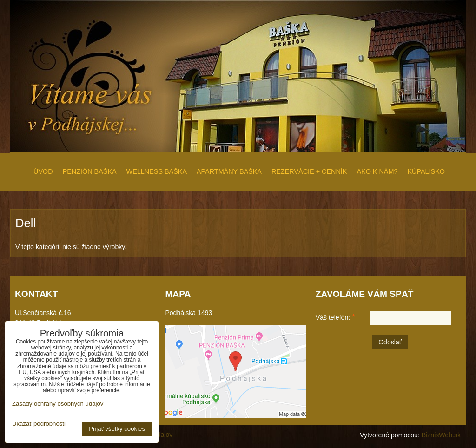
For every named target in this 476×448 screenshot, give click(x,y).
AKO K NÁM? (377, 171)
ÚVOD (43, 171)
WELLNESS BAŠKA (157, 171)
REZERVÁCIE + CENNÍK (309, 171)
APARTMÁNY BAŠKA (229, 171)
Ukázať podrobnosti (39, 424)
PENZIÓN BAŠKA (90, 171)
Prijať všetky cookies (117, 429)
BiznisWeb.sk (441, 435)
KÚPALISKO (426, 171)
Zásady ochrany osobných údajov (58, 404)
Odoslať (390, 342)
